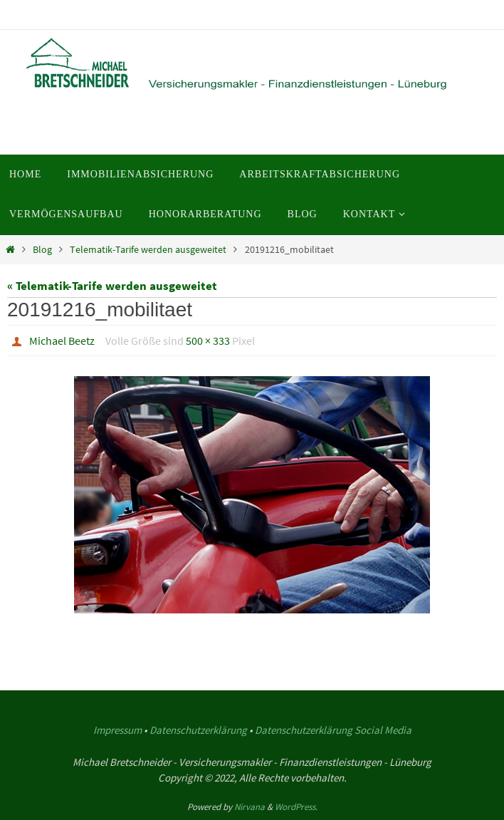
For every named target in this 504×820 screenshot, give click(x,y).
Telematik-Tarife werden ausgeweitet (148, 250)
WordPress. (296, 807)
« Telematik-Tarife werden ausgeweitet (112, 286)
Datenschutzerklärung (198, 730)
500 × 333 (208, 341)
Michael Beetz (62, 341)
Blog (42, 250)
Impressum (117, 730)
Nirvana (250, 807)
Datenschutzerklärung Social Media (333, 730)
